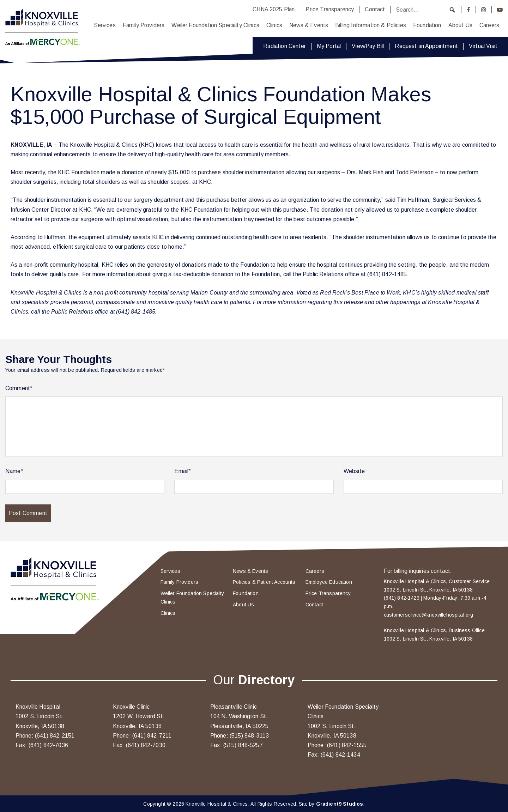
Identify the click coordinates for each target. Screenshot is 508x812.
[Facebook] (468, 10)
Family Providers (144, 25)
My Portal (329, 46)
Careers (489, 25)
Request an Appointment (426, 46)
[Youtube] (500, 10)
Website (354, 471)
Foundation (427, 25)
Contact (375, 9)
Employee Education (329, 582)
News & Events (309, 25)
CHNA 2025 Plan (274, 9)
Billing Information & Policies (371, 25)
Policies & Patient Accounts (264, 582)
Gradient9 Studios (340, 804)
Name (14, 471)
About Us (460, 25)
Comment (19, 388)
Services (105, 25)
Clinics (274, 25)
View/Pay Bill (368, 46)
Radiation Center (285, 46)
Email (183, 471)
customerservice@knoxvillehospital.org (429, 615)
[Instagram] (484, 10)
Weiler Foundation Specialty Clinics (215, 25)
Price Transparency (330, 9)
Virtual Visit (483, 46)
